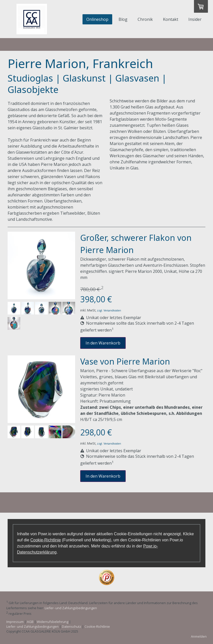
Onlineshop (97, 19)
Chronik (145, 19)
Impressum (15, 622)
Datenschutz (72, 626)
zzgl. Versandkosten (109, 310)
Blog (123, 19)
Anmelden (199, 636)
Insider (195, 19)
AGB (30, 622)
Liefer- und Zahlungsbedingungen (71, 608)
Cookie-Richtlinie (45, 540)
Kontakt (171, 19)
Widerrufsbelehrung (53, 622)
